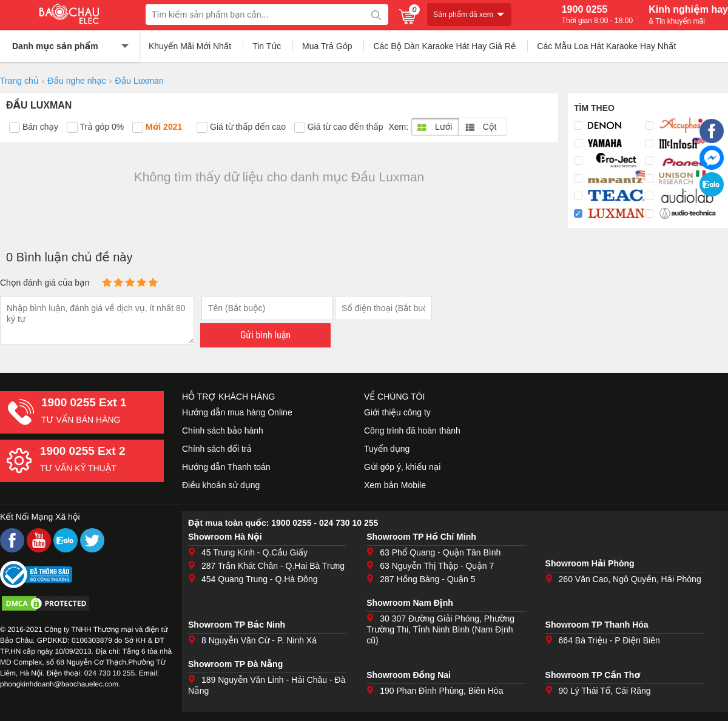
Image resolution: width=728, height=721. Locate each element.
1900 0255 (597, 15)
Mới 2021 (157, 127)
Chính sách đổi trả (217, 449)
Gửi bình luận (265, 335)
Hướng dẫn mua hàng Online (237, 412)
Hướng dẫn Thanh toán (226, 467)
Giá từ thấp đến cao (241, 127)
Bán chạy (34, 127)
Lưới (435, 127)
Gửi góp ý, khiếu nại (402, 467)
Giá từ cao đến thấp (339, 127)
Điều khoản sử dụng (221, 485)
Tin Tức (267, 46)
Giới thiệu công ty (397, 412)
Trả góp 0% (95, 127)
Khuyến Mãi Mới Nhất (190, 46)
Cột (481, 127)
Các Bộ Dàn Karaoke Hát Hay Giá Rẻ (444, 46)
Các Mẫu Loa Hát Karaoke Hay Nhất (606, 46)
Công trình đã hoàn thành (412, 431)
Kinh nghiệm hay (688, 15)
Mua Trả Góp (327, 46)
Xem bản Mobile (395, 485)
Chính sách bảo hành (223, 431)
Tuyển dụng (387, 449)
